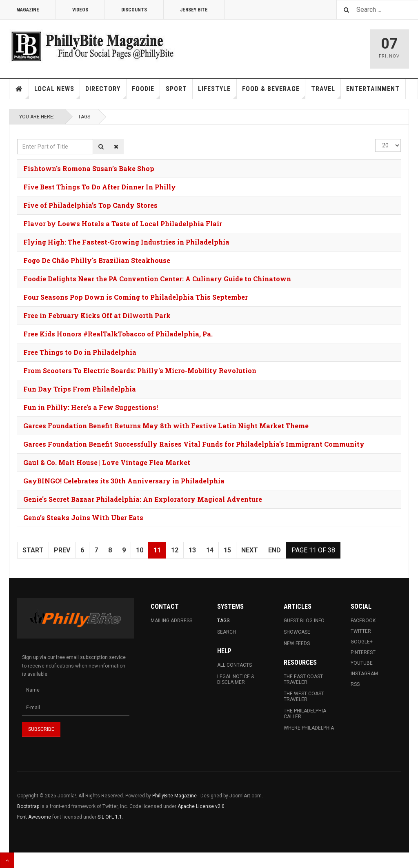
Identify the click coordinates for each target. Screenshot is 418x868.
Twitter (361, 631)
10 (140, 550)
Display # (375, 139)
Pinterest (363, 652)
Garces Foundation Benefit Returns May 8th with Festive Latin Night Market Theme (166, 426)
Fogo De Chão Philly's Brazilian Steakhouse (97, 260)
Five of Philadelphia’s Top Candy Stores (90, 205)
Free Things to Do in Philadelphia (80, 352)
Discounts (134, 10)
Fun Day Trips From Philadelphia (80, 389)
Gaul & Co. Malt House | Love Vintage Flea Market (107, 462)
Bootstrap (28, 806)
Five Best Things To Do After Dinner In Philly (100, 187)
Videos (80, 10)
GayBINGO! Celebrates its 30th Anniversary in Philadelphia (124, 481)
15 (227, 550)
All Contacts (235, 665)
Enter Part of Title (17, 139)
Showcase (297, 632)
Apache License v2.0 (201, 806)
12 (175, 550)
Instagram (364, 674)
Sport (176, 89)
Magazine (28, 10)
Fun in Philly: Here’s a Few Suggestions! (91, 407)
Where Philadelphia (309, 728)
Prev (62, 550)
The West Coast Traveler (304, 697)
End (275, 550)
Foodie (146, 92)
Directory (106, 92)
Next (250, 550)
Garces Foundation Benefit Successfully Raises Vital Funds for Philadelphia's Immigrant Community (194, 444)
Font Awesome (34, 817)
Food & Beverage (274, 92)
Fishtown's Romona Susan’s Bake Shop (89, 168)
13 (192, 550)
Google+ (362, 642)
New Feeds (297, 643)
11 (157, 550)
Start (33, 550)
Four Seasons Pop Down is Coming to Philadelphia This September (136, 297)
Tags (84, 117)
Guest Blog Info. (305, 621)
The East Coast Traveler (303, 679)
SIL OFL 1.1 (110, 817)
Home (19, 89)
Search (227, 632)
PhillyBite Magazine (175, 796)
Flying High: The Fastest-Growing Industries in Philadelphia (126, 242)
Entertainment (373, 89)
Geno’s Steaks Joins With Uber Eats (83, 517)
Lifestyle (217, 92)
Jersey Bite (194, 10)
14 (210, 550)
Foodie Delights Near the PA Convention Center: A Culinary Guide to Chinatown (157, 279)
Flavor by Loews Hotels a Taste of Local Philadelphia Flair (123, 224)
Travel (326, 92)
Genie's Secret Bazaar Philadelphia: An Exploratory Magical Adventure (143, 499)
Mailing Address (171, 621)
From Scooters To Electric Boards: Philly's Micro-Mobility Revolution (140, 371)
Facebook (363, 621)
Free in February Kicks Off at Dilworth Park (97, 315)
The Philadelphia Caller (305, 714)
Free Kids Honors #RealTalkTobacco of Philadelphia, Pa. (118, 334)
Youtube (362, 663)
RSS (355, 684)
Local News (57, 92)
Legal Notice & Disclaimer (236, 679)
